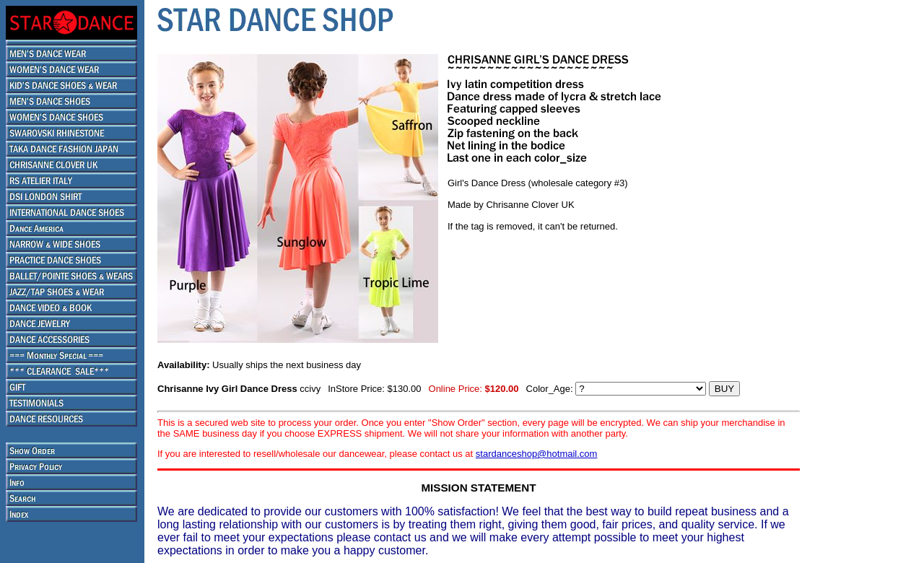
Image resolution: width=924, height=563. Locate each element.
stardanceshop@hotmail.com (537, 454)
